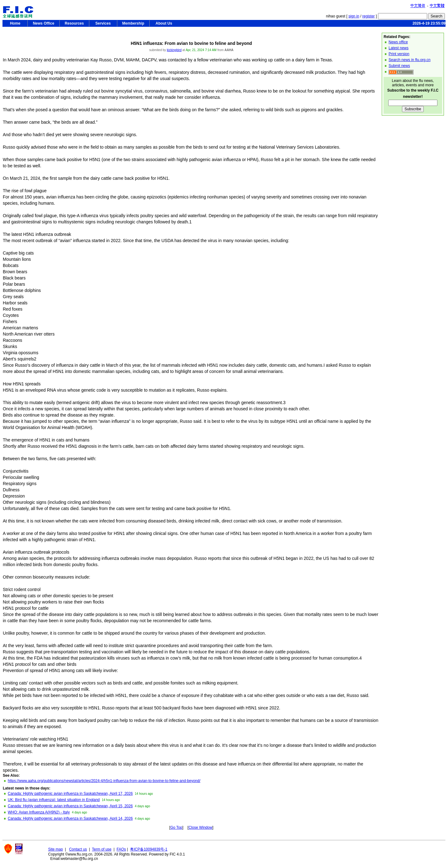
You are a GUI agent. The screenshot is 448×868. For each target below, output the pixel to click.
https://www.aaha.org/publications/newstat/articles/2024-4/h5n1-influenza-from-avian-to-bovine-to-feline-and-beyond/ (104, 781)
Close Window (201, 827)
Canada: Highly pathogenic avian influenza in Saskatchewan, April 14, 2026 (70, 818)
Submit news (399, 66)
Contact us (78, 849)
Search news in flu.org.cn (410, 60)
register (369, 16)
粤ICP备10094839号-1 (149, 849)
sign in (354, 16)
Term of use (102, 849)
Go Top (176, 827)
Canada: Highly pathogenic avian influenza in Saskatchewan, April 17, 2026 (70, 794)
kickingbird (174, 50)
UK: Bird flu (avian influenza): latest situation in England (54, 800)
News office (398, 42)
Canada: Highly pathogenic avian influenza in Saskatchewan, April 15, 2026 (70, 806)
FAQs (121, 849)
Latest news (399, 48)
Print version (399, 54)
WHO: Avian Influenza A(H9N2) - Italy (39, 812)
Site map (56, 849)
